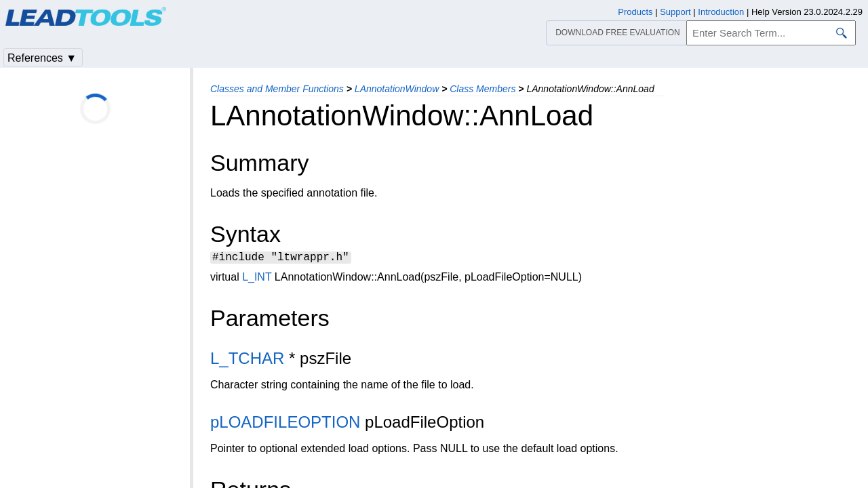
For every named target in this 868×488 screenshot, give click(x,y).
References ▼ (42, 58)
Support (675, 12)
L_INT (257, 279)
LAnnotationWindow (397, 89)
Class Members (482, 89)
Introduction (721, 12)
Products (635, 12)
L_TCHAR (247, 360)
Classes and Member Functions (277, 89)
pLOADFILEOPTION (285, 424)
